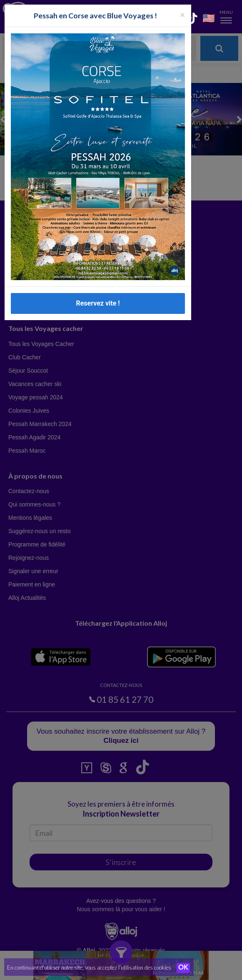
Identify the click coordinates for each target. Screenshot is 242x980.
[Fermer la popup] (182, 14)
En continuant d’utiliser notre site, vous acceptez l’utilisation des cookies (89, 967)
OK (183, 968)
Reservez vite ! (98, 303)
